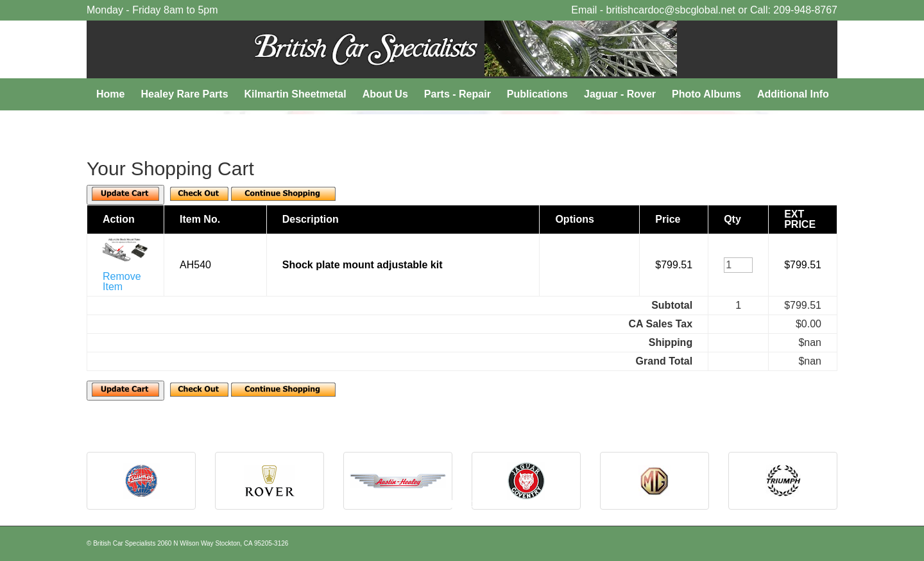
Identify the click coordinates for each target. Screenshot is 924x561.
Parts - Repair (458, 94)
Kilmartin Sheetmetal (295, 94)
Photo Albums (706, 94)
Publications (537, 94)
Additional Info (793, 94)
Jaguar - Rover (620, 94)
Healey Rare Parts (184, 94)
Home (110, 94)
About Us (385, 94)
